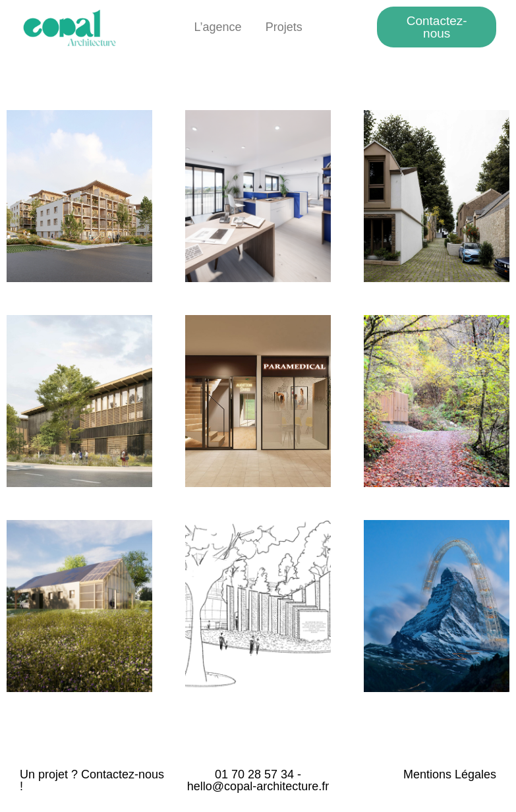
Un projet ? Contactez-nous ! (92, 780)
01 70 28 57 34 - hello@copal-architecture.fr (258, 780)
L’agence (218, 27)
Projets (284, 27)
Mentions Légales (450, 774)
